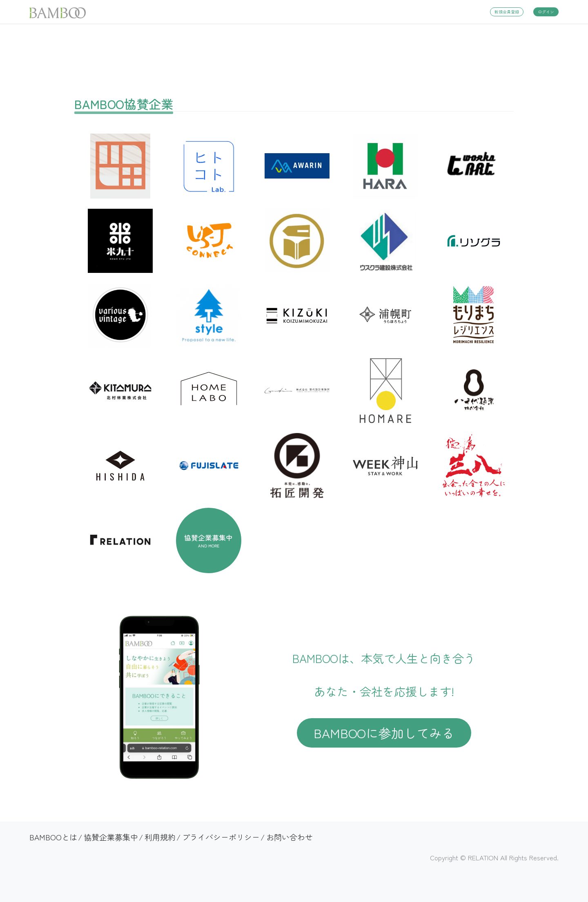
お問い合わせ (290, 837)
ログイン (546, 12)
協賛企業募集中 (111, 837)
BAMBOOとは (53, 837)
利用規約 (160, 837)
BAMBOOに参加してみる (384, 733)
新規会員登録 (507, 12)
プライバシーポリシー (221, 837)
